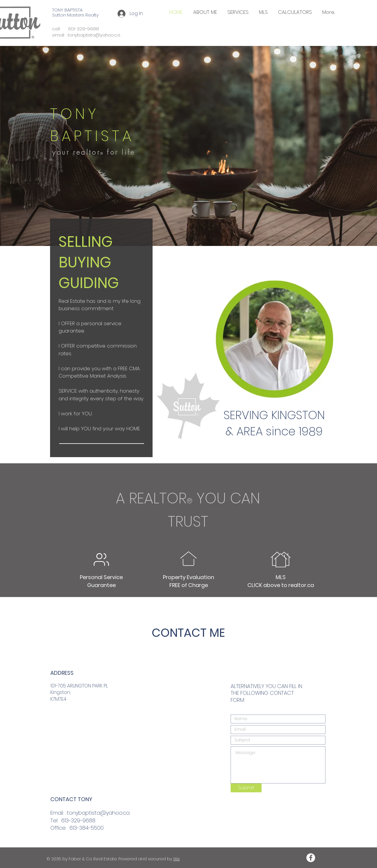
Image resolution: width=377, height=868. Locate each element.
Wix (176, 859)
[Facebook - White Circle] (311, 858)
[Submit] (246, 788)
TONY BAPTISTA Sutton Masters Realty (75, 12)
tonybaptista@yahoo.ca (98, 813)
